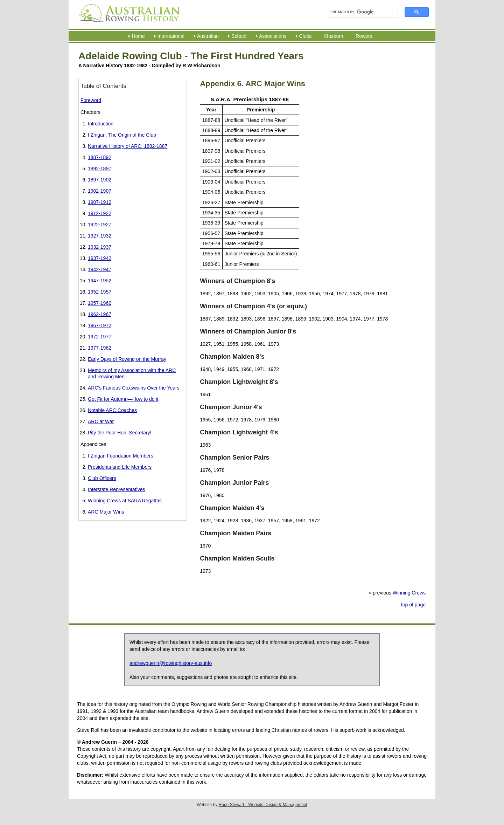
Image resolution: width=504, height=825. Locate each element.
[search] (359, 12)
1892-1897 (100, 169)
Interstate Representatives (116, 489)
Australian (208, 36)
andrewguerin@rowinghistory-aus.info (171, 663)
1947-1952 (100, 281)
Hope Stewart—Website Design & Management (263, 805)
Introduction (101, 124)
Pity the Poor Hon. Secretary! (120, 433)
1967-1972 (100, 325)
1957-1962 (100, 303)
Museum (334, 36)
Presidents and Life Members (120, 467)
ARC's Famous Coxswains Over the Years (134, 388)
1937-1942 (100, 258)
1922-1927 (100, 225)
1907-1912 (100, 202)
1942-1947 (100, 269)
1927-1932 (100, 236)
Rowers (364, 36)
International (171, 36)
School (239, 36)
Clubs (306, 36)
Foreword (91, 100)
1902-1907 (100, 191)
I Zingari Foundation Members (121, 456)
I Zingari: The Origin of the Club (122, 135)
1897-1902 (100, 180)
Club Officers (102, 478)
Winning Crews (409, 593)
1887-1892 (100, 157)
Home (138, 36)
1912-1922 (100, 213)
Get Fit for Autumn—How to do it (123, 399)
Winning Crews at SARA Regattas (125, 501)
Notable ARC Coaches (112, 410)
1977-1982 (100, 348)
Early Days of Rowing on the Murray (127, 359)
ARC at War (101, 421)
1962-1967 (100, 314)
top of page (413, 605)
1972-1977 (100, 337)
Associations (273, 36)
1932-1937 (100, 247)
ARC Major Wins (106, 512)
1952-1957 (100, 292)
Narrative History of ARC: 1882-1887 (128, 146)
